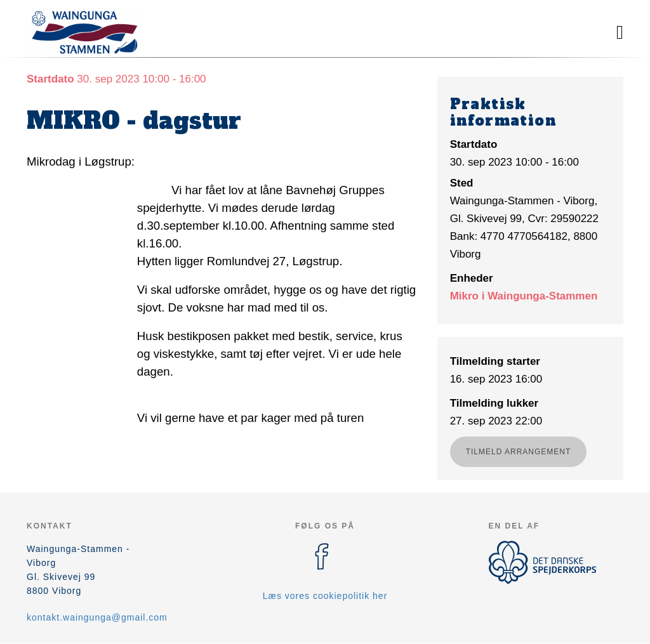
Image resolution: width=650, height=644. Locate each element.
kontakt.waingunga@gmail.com (97, 617)
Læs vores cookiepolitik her (325, 596)
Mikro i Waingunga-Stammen (524, 296)
